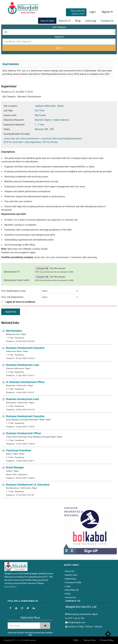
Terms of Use (89, 640)
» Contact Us (70, 597)
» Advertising (70, 579)
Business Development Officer (24, 433)
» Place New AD (71, 590)
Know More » (11, 587)
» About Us (69, 571)
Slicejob (17, 640)
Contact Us (107, 21)
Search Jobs (47, 21)
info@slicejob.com (75, 622)
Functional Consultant (19, 450)
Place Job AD (78, 12)
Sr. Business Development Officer (25, 382)
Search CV (65, 21)
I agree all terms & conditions (18, 302)
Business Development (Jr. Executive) (28, 485)
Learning (91, 21)
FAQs (76, 640)
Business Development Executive (25, 348)
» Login (67, 586)
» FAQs (67, 594)
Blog (78, 21)
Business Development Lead (22, 365)
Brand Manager (15, 467)
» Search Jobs (70, 575)
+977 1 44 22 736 (75, 618)
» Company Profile (72, 582)
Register (107, 12)
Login (92, 12)
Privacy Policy (107, 640)
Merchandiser (14, 331)
